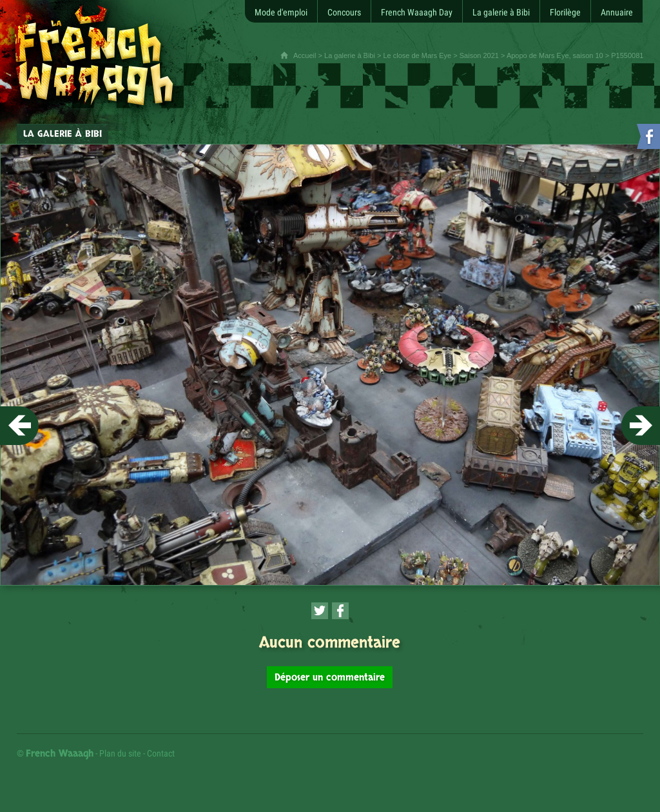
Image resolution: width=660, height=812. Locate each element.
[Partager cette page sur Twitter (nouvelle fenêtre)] (320, 611)
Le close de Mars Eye (417, 55)
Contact (161, 753)
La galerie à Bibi (350, 55)
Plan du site (120, 753)
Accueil (305, 55)
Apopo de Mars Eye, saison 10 (555, 55)
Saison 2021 (479, 55)
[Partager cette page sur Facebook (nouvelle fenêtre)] (340, 611)
